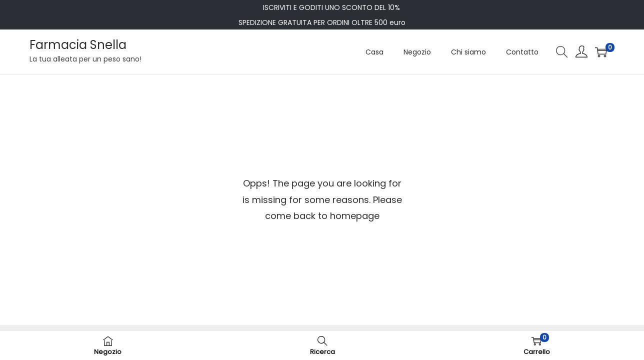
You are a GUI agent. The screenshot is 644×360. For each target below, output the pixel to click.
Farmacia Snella (78, 45)
